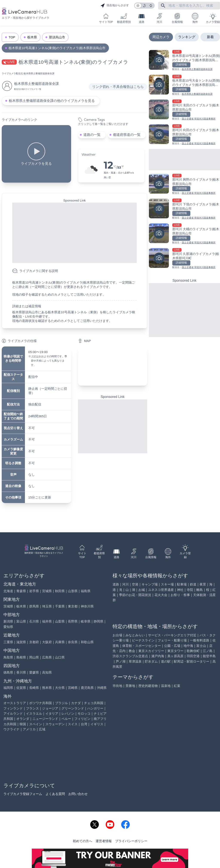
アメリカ (29, 729)
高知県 (47, 672)
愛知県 (8, 627)
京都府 (34, 642)
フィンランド (13, 708)
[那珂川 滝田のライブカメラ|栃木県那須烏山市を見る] (184, 110)
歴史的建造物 (148, 686)
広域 (42, 729)
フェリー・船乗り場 (172, 640)
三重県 (8, 642)
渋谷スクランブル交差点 (130, 656)
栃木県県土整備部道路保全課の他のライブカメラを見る (52, 101)
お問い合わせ (78, 794)
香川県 (21, 672)
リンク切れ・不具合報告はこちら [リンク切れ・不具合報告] (118, 87)
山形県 (73, 591)
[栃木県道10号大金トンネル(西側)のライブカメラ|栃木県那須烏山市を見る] (184, 85)
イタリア (52, 713)
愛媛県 (34, 672)
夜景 (203, 584)
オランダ (23, 719)
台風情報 (177, 18)
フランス (32, 708)
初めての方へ (82, 841)
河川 (159, 18)
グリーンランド (73, 708)
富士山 (201, 646)
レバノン (68, 713)
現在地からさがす (115, 6)
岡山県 (34, 657)
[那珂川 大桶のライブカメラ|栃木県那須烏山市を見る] (184, 234)
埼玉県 (47, 606)
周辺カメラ (161, 37)
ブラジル (61, 703)
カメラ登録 (213, 18)
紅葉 (177, 686)
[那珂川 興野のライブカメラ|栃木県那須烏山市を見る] (184, 184)
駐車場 (182, 584)
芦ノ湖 (121, 661)
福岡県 (8, 688)
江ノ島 (208, 651)
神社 (180, 590)
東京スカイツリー (151, 651)
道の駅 (166, 661)
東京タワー (175, 651)
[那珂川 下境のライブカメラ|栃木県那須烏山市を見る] (184, 209)
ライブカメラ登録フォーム (23, 794)
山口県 (60, 657)
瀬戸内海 (158, 656)
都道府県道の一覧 (127, 135)
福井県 (47, 621)
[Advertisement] (74, 233)
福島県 (86, 591)
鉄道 (193, 584)
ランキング (187, 37)
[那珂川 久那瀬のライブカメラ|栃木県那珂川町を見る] (184, 259)
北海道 (8, 591)
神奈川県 (87, 606)
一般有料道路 (200, 640)
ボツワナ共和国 (40, 703)
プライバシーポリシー (131, 841)
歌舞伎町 (193, 651)
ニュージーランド (45, 719)
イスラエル (34, 713)
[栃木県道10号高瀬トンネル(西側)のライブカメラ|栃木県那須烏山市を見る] (184, 61)
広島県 (47, 657)
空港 (135, 584)
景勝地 (130, 686)
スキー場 (167, 584)
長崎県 (34, 688)
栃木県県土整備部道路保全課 (39, 73)
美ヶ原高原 (175, 656)
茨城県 (8, 606)
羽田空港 (193, 656)
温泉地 (166, 686)
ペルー (66, 719)
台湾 (84, 724)
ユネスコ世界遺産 (161, 590)
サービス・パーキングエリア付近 (172, 635)
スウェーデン (55, 724)
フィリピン (82, 719)
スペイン (36, 724)
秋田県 (60, 591)
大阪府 (47, 642)
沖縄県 (102, 688)
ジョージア (50, 708)
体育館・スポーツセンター (142, 646)
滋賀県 (21, 642)
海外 (195, 18)
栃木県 (32, 37)
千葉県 (60, 606)
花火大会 (161, 595)
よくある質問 (55, 794)
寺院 (190, 590)
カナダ (76, 703)
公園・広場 (172, 646)
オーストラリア (15, 703)
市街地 (117, 686)
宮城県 (47, 591)
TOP (12, 37)
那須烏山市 (57, 37)
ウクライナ (11, 729)
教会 (132, 651)
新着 (210, 37)
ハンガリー (95, 708)
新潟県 (8, 621)
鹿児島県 (87, 688)
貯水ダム (151, 661)
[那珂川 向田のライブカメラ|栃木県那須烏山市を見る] (184, 135)
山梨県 (60, 621)
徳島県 (8, 672)
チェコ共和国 (94, 703)
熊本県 (47, 688)
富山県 (21, 621)
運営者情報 (104, 841)
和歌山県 (87, 642)
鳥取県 (8, 657)
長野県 (73, 621)
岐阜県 (86, 621)
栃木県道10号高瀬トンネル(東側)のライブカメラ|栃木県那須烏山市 (57, 48)
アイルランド (13, 713)
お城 (142, 590)
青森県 (21, 591)
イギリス (97, 724)
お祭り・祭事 (180, 595)
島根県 (21, 657)
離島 (200, 590)
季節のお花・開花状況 (135, 595)
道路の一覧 (92, 135)
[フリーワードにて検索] (163, 6)
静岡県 (99, 621)
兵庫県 (60, 642)
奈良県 (73, 642)
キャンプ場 (150, 584)
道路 (142, 18)
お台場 (117, 635)
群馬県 (34, 606)
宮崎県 (73, 688)
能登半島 (209, 656)
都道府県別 (124, 18)
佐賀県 (21, 688)
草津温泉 (135, 661)
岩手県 (34, 591)
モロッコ (84, 713)
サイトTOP (106, 18)
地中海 (188, 646)
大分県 (60, 688)
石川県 (34, 621)
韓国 (23, 724)
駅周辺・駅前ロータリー (192, 661)
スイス (73, 724)
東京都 (73, 606)
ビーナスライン (143, 640)
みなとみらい (135, 635)
